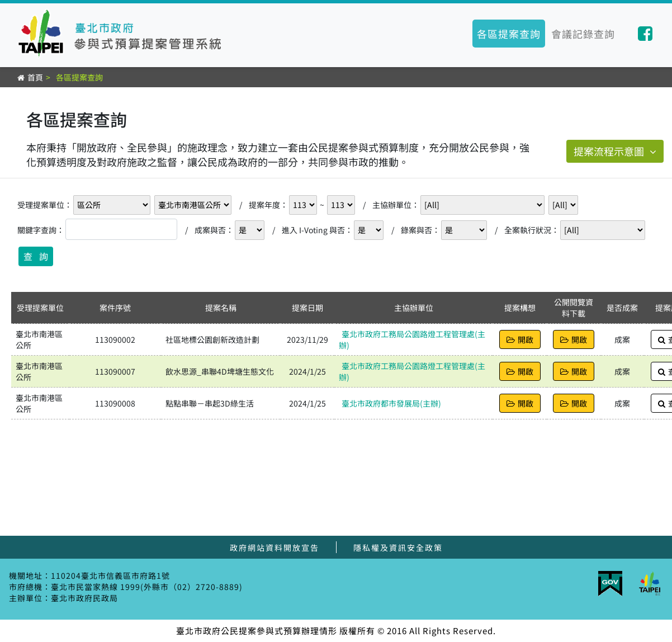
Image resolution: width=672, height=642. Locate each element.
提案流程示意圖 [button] (615, 151)
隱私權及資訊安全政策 (398, 547)
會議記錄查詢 (583, 34)
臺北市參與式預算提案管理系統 (123, 34)
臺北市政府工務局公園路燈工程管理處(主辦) (412, 339)
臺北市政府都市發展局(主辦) (391, 403)
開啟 (520, 339)
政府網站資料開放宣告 (275, 547)
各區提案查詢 (509, 34)
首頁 (35, 77)
